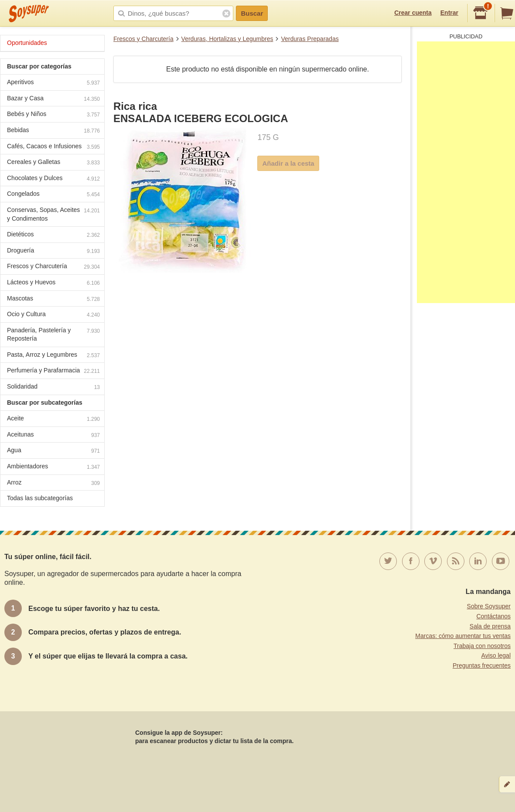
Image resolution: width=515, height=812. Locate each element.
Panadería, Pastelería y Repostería (53, 334)
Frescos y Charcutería (143, 39)
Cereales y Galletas (53, 163)
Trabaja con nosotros (482, 646)
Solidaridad (53, 387)
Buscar (252, 13)
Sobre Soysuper (489, 606)
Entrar (449, 13)
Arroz (53, 483)
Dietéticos (53, 235)
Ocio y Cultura (53, 315)
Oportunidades (27, 43)
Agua (53, 451)
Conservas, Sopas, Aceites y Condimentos (53, 214)
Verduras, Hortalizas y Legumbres (227, 39)
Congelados (53, 195)
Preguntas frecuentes (482, 665)
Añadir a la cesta (288, 163)
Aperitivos (53, 83)
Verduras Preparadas (310, 39)
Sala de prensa (490, 626)
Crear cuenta (413, 13)
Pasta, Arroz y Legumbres (53, 356)
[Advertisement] (466, 172)
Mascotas (53, 299)
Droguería (53, 251)
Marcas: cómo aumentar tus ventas (463, 636)
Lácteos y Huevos (53, 283)
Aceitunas (53, 435)
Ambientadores (53, 467)
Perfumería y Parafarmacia (53, 371)
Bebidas (53, 131)
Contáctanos (493, 616)
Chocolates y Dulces (53, 179)
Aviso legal (496, 655)
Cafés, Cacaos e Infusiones (53, 147)
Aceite (53, 419)
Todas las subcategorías (40, 498)
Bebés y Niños (53, 115)
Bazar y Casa (53, 99)
